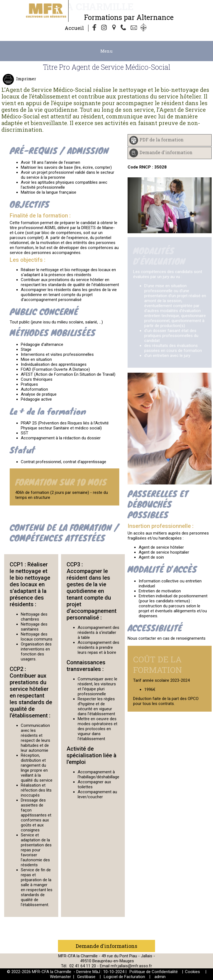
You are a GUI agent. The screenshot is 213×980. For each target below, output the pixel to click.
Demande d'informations (106, 946)
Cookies (192, 972)
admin (160, 977)
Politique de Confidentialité (154, 972)
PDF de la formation (162, 140)
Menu (106, 51)
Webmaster (60, 977)
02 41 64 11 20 (83, 966)
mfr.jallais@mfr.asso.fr (131, 966)
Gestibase (86, 977)
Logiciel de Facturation (124, 977)
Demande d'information (166, 152)
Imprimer (26, 79)
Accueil (74, 28)
